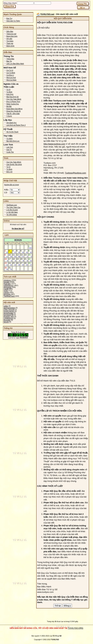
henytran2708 (9, 315)
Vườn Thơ (10, 152)
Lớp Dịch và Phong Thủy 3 (16, 125)
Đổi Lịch (9, 172)
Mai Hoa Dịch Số (13, 97)
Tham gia (10, 43)
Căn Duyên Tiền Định (14, 165)
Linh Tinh (10, 147)
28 (26, 264)
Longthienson (8, 318)
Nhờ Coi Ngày (11, 80)
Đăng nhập (10, 46)
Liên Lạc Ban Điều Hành (15, 64)
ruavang (7, 293)
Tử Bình (9, 92)
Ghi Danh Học (11, 123)
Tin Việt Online (12, 215)
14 (26, 256)
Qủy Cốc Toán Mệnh (14, 99)
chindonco (7, 280)
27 (22, 264)
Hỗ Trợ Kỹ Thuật (12, 132)
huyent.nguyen (9, 311)
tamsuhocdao (8, 313)
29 (30, 264)
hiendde (7, 282)
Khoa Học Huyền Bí (14, 111)
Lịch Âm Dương (12, 210)
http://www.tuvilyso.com (54, 144)
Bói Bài (9, 106)
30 (6, 268)
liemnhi (6, 322)
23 (6, 264)
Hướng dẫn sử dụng (12, 185)
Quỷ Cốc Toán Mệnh (14, 162)
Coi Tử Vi (10, 70)
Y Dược (9, 116)
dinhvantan (8, 287)
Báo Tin (9, 61)
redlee (6, 306)
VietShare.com (12, 205)
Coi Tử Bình (11, 73)
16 (6, 260)
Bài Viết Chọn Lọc (13, 141)
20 (22, 260)
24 (10, 264)
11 (14, 256)
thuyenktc (7, 320)
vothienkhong (8, 286)
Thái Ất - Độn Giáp (13, 114)
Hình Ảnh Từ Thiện (13, 21)
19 (18, 260)
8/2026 (18, 240)
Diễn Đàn (10, 31)
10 (10, 256)
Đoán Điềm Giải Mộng (14, 109)
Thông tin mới (11, 34)
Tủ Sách (9, 139)
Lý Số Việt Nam (12, 212)
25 (14, 264)
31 (10, 268)
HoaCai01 (7, 284)
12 (18, 256)
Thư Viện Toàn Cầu (13, 207)
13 (22, 256)
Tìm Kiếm (10, 41)
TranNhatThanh (9, 296)
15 (30, 256)
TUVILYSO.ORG (76, 628)
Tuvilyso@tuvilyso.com (76, 173)
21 (26, 260)
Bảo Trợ (9, 18)
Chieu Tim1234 (9, 310)
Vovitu (6, 291)
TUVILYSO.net (47, 14)
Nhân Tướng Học (13, 104)
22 (30, 260)
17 (10, 260)
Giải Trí (9, 150)
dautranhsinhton (9, 308)
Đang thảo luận (12, 36)
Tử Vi (8, 90)
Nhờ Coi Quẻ (11, 78)
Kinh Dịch (10, 94)
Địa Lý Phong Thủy (13, 102)
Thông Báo (10, 59)
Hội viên (9, 39)
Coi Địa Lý (10, 75)
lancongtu (7, 294)
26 (18, 264)
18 (14, 260)
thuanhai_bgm (9, 317)
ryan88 (6, 289)
